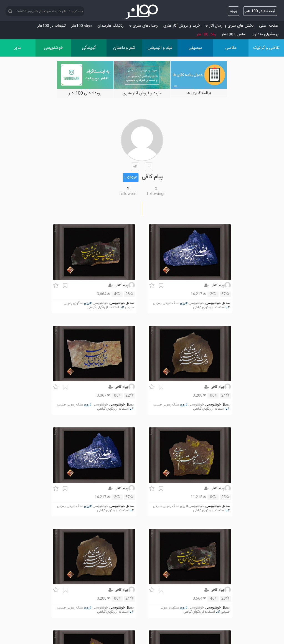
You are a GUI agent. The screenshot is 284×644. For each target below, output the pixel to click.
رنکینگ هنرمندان (111, 26)
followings (156, 194)
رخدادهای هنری (144, 26)
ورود (234, 11)
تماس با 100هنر (234, 34)
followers (128, 194)
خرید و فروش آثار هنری (182, 26)
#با (228, 307)
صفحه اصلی (269, 26)
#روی (184, 303)
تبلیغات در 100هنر (52, 26)
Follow (131, 178)
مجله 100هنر (82, 26)
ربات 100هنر (206, 34)
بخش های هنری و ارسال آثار (230, 26)
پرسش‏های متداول (265, 34)
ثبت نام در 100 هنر (260, 11)
